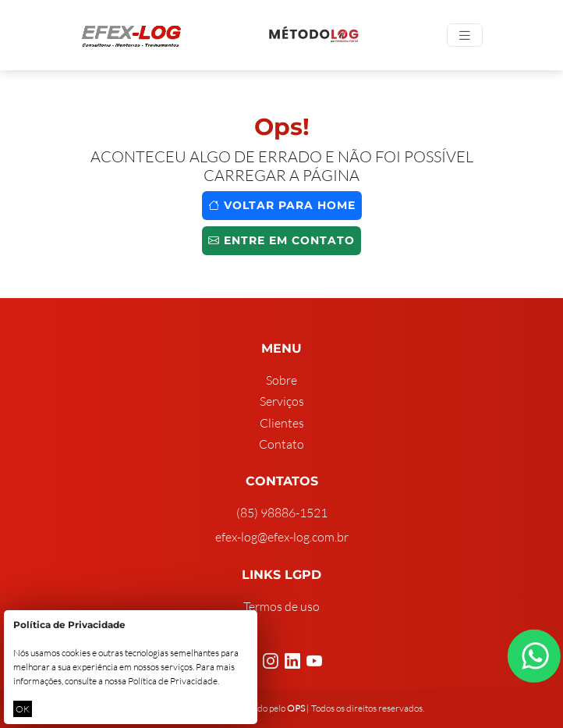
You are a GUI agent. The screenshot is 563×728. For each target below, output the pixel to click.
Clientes (282, 423)
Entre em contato (281, 240)
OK (23, 709)
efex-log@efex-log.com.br (282, 537)
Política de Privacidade (173, 681)
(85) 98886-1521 (282, 513)
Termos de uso (281, 606)
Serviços (282, 401)
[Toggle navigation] (465, 36)
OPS (296, 708)
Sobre (281, 380)
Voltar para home (282, 205)
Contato (281, 444)
